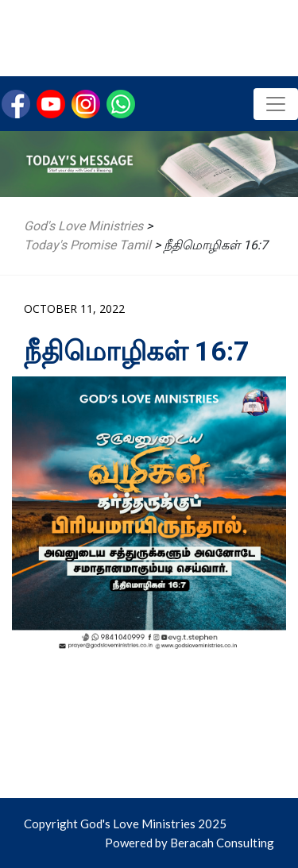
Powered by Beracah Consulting (190, 843)
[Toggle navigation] (276, 104)
